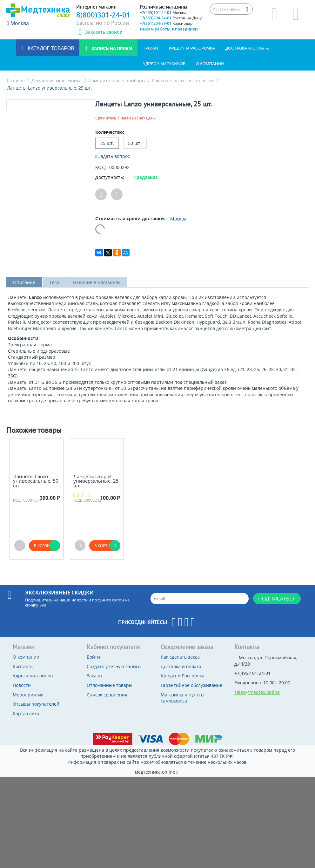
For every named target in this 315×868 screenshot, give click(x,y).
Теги (54, 282)
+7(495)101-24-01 (163, 13)
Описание (24, 282)
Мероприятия (28, 695)
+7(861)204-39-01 (166, 23)
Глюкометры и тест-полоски (183, 81)
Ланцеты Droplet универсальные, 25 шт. (96, 481)
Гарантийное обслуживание (191, 685)
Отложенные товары (110, 685)
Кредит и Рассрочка (192, 48)
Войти (93, 657)
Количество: (110, 132)
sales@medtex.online (257, 692)
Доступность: (110, 177)
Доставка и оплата (247, 48)
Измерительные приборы (117, 81)
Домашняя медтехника (57, 81)
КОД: (101, 167)
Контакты (23, 666)
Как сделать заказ (180, 657)
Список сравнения (107, 695)
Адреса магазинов (164, 64)
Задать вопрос (113, 156)
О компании (210, 64)
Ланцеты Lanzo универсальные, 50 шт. (36, 481)
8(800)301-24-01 (103, 15)
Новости (22, 685)
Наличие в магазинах (97, 282)
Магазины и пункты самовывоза (183, 698)
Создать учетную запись (114, 666)
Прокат (151, 48)
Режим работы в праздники (169, 29)
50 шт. (135, 143)
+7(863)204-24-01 (171, 18)
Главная (16, 81)
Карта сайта (26, 713)
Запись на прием (111, 48)
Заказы (94, 676)
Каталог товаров (50, 48)
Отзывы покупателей (36, 704)
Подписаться (277, 599)
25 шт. (107, 143)
